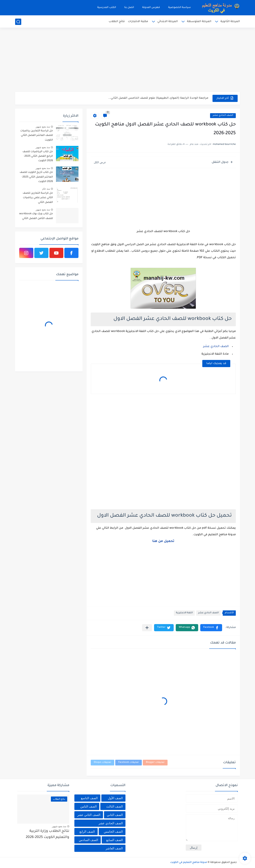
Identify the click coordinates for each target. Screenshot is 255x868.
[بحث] (18, 22)
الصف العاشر (114, 848)
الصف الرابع (87, 832)
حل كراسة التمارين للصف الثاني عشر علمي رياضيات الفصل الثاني (38, 198)
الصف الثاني (115, 815)
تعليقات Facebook (129, 762)
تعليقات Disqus (102, 762)
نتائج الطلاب (117, 22)
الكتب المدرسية (107, 8)
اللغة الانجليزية (184, 613)
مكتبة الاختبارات (138, 22)
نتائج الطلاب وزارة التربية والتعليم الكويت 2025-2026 (48, 834)
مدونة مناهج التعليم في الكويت (189, 862)
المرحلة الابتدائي (168, 22)
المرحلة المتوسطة (199, 22)
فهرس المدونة (151, 8)
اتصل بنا (129, 8)
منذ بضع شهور (43, 127)
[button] (211, 628)
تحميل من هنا (163, 541)
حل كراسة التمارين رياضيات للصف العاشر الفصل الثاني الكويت (37, 136)
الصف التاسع (89, 798)
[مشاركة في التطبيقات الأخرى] (147, 628)
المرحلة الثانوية (230, 22)
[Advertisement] (127, 60)
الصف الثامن (88, 806)
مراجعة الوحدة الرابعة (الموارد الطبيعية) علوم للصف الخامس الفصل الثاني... (158, 98)
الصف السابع (115, 840)
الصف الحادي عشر (223, 116)
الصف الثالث (115, 806)
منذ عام (46, 189)
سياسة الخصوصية (180, 8)
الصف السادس (88, 840)
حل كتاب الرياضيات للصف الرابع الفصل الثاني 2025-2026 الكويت (38, 156)
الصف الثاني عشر (89, 815)
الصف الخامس (113, 832)
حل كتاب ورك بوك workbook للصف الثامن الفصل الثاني (36, 216)
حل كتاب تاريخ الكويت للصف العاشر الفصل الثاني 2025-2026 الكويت (36, 177)
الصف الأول (115, 798)
